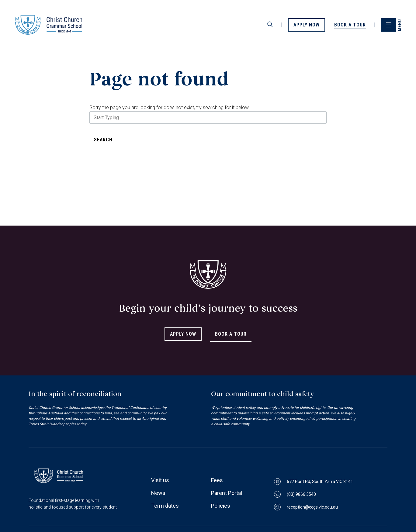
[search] (270, 25)
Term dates (165, 506)
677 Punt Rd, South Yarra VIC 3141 (314, 482)
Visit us (160, 480)
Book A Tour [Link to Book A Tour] (231, 334)
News (158, 493)
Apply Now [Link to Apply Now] (183, 334)
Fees (217, 480)
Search (103, 140)
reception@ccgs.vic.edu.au (306, 507)
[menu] (389, 25)
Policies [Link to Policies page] (221, 506)
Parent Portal (227, 493)
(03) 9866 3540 (295, 494)
